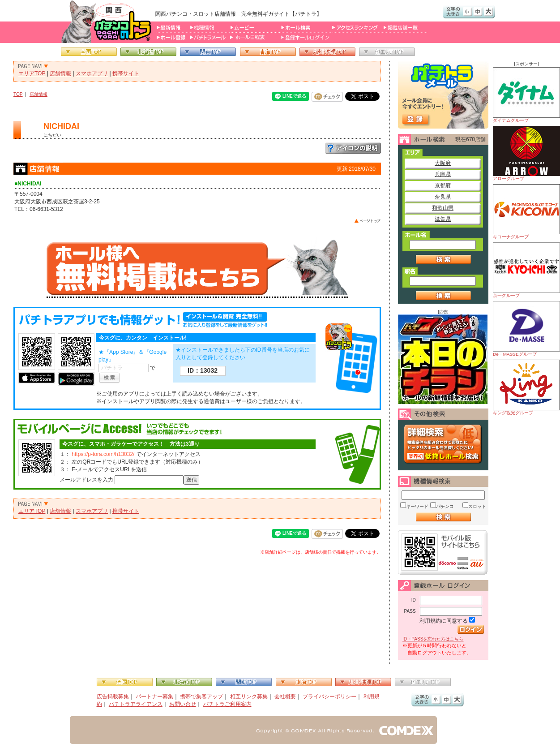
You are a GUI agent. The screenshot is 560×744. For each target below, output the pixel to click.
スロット (477, 506)
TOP (18, 94)
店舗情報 (60, 73)
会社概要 (285, 697)
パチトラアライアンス (136, 704)
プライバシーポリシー (329, 697)
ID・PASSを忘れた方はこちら (433, 639)
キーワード (417, 506)
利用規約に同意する (444, 621)
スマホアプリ (92, 73)
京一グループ (526, 270)
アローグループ (526, 153)
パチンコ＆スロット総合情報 (108, 22)
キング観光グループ (526, 387)
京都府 (443, 185)
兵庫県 (443, 174)
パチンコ (445, 506)
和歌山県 (443, 208)
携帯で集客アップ (201, 697)
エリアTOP (32, 73)
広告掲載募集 (113, 697)
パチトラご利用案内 (227, 704)
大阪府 (443, 163)
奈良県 (443, 197)
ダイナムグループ (526, 95)
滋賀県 (443, 219)
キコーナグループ (526, 212)
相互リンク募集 (249, 697)
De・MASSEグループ (526, 329)
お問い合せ (183, 704)
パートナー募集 (154, 697)
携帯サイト (126, 73)
